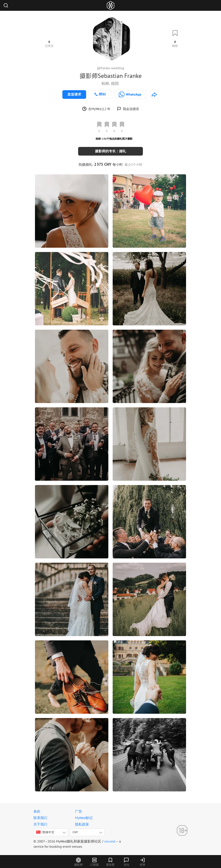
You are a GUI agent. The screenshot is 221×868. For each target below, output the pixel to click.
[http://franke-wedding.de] (155, 95)
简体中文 (45, 832)
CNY (75, 832)
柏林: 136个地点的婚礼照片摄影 (114, 139)
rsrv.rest (110, 841)
